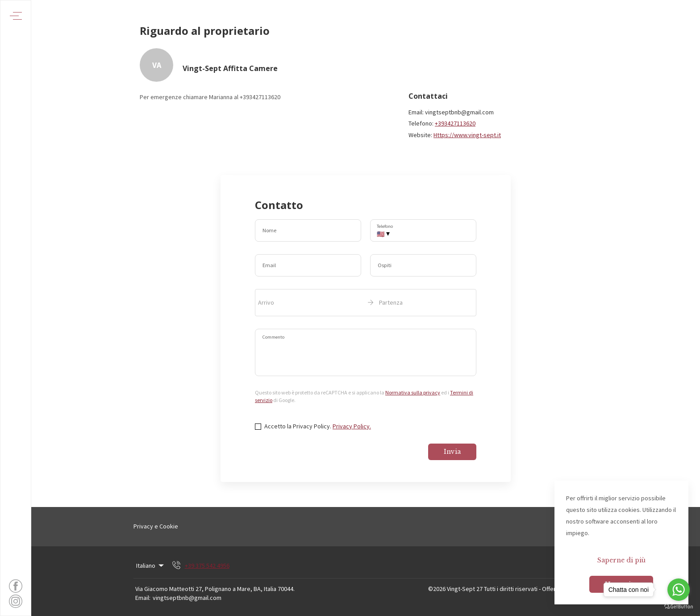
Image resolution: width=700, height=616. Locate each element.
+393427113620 (455, 123)
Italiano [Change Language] (151, 566)
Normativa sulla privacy (413, 392)
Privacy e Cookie (156, 526)
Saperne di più (621, 560)
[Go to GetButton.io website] (679, 607)
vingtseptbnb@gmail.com (187, 598)
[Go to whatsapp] (679, 590)
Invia (452, 452)
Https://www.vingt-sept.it (467, 135)
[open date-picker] (366, 302)
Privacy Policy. (352, 426)
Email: (143, 598)
